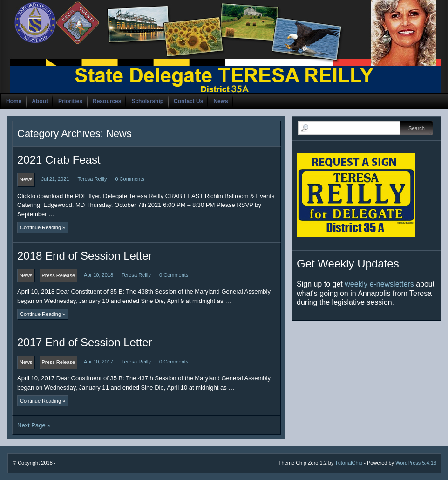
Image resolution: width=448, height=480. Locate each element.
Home (14, 101)
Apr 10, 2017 (98, 362)
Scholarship (147, 101)
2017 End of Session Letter (85, 342)
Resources (107, 101)
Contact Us (188, 101)
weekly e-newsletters (379, 284)
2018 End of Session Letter (85, 256)
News (221, 101)
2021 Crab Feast (59, 160)
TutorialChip (349, 463)
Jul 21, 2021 (55, 179)
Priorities (70, 101)
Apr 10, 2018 (98, 275)
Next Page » (34, 425)
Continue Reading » (43, 227)
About (40, 101)
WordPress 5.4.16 (416, 463)
